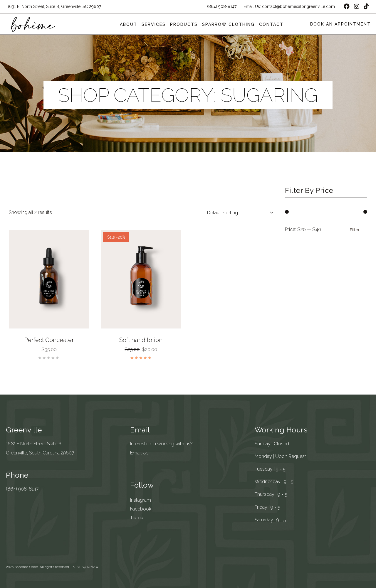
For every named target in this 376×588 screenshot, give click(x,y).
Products (184, 24)
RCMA (93, 567)
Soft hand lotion (141, 340)
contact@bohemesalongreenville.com (298, 6)
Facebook (141, 509)
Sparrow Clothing (228, 24)
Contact (271, 24)
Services (154, 24)
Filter (355, 230)
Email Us (139, 453)
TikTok (137, 518)
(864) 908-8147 (22, 489)
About (129, 24)
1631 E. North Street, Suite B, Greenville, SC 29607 (54, 6)
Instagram (141, 500)
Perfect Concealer (49, 340)
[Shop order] (239, 213)
